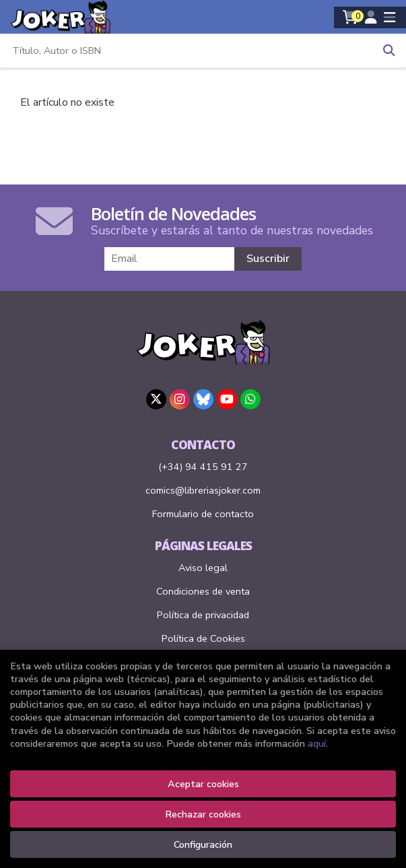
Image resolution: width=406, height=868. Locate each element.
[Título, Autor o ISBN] (186, 51)
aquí (317, 743)
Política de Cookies (203, 638)
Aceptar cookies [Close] (203, 784)
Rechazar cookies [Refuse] (203, 814)
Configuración (203, 844)
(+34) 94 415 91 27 (203, 467)
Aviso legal (203, 568)
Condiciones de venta (203, 591)
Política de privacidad (203, 615)
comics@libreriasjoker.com (203, 490)
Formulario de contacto (203, 514)
